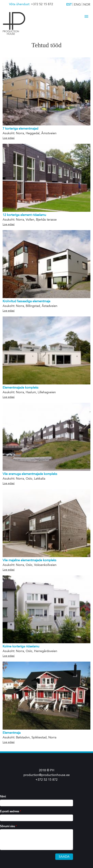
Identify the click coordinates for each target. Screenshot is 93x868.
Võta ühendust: (20, 4)
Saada (64, 857)
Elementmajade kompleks (21, 388)
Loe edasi (9, 138)
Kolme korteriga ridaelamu (21, 646)
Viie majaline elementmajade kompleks (29, 560)
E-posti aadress (11, 811)
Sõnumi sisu (8, 826)
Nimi (3, 796)
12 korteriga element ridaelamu (24, 215)
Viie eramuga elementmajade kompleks (30, 474)
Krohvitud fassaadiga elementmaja (26, 301)
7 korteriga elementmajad (20, 129)
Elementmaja (12, 733)
